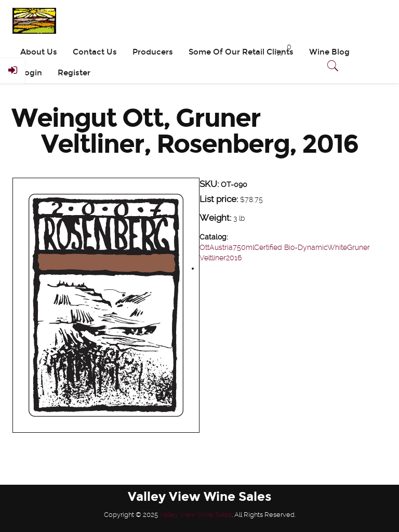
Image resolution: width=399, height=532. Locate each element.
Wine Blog (329, 52)
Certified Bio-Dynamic (291, 247)
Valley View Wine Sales (196, 515)
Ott (204, 247)
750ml (243, 247)
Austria (221, 247)
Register (74, 73)
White (337, 247)
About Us (39, 52)
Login (31, 73)
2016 (234, 258)
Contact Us (95, 52)
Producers (153, 52)
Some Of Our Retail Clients (241, 52)
